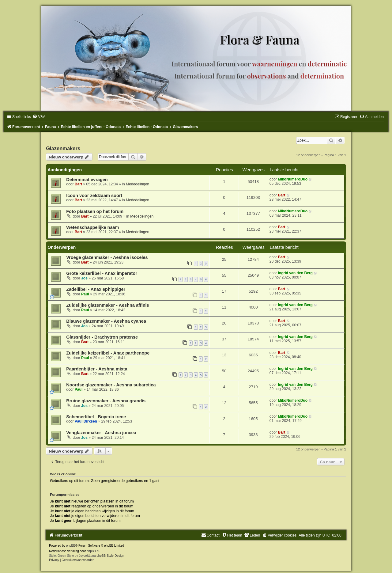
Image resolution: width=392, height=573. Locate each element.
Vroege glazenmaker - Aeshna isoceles (107, 257)
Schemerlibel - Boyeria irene (96, 417)
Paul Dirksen (86, 421)
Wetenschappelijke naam (92, 227)
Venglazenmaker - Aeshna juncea (101, 433)
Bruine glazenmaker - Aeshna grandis (106, 401)
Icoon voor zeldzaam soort (94, 195)
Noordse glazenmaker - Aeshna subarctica (111, 385)
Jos (84, 278)
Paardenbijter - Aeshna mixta (97, 369)
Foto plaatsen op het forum (95, 211)
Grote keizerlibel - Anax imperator (102, 273)
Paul (85, 294)
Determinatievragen (87, 180)
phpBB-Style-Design (110, 556)
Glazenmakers (63, 148)
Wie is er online (63, 474)
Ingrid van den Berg (295, 273)
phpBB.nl (93, 551)
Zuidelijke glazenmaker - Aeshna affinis (108, 305)
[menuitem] (39, 117)
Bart (78, 184)
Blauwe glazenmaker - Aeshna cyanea (106, 321)
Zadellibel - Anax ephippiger (96, 289)
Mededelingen (138, 184)
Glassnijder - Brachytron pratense (102, 337)
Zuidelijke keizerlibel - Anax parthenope (108, 353)
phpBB (71, 546)
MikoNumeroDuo (293, 179)
